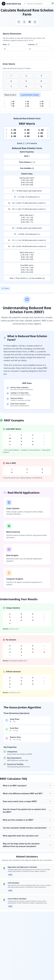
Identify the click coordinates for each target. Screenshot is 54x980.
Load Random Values (30, 95)
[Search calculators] (37, 4)
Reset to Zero (10, 95)
